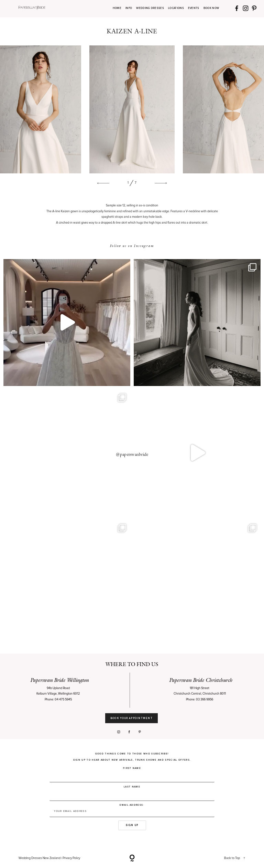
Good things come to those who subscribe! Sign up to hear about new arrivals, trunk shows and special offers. (132, 757)
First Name (132, 768)
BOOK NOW (211, 8)
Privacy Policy (71, 858)
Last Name (132, 787)
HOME (117, 8)
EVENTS (194, 8)
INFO (129, 8)
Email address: (132, 811)
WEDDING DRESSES (150, 8)
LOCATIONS (176, 8)
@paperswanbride (132, 455)
